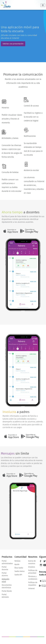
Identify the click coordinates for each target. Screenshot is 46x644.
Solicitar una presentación (13, 44)
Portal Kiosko (7, 591)
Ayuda (17, 564)
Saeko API (18, 575)
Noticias (17, 561)
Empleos (32, 567)
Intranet (31, 588)
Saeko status (20, 571)
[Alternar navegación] (43, 5)
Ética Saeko (19, 568)
